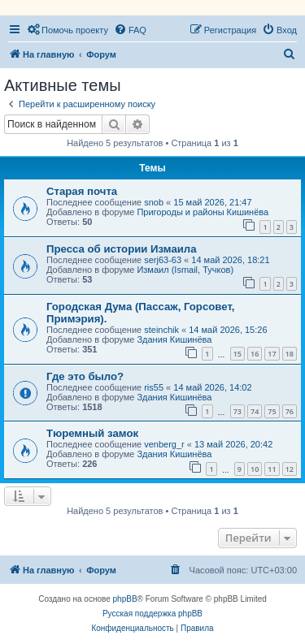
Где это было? (85, 376)
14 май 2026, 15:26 (228, 330)
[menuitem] (68, 30)
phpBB (125, 599)
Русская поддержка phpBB (152, 614)
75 (272, 411)
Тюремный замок (92, 433)
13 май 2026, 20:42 (233, 444)
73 (237, 411)
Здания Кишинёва (174, 339)
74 (255, 411)
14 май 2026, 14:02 (212, 387)
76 (290, 411)
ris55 (154, 387)
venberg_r (164, 444)
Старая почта (82, 191)
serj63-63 (163, 260)
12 (290, 469)
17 (272, 354)
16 (255, 354)
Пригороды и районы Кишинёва (203, 212)
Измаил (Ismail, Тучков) (185, 270)
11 (272, 469)
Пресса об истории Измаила (122, 249)
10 (255, 469)
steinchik (161, 330)
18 (290, 354)
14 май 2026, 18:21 (230, 260)
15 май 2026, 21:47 (212, 202)
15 (237, 354)
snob (154, 202)
